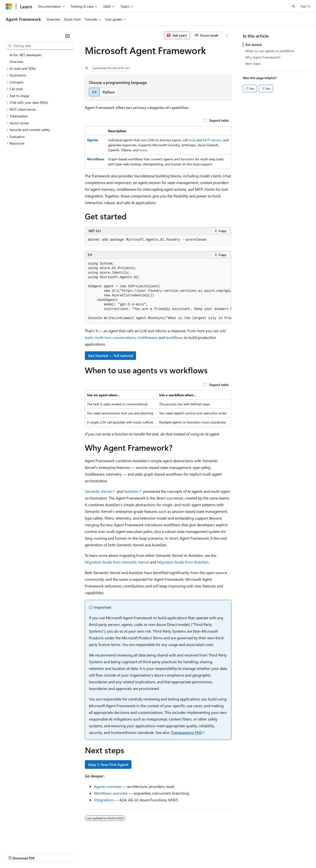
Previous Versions (43, 854)
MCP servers (212, 140)
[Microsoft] (9, 6)
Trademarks (198, 854)
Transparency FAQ (186, 732)
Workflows (96, 159)
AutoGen (131, 491)
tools (192, 140)
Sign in (305, 6)
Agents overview (108, 786)
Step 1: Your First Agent (108, 764)
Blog (65, 854)
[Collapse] (67, 36)
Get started (253, 45)
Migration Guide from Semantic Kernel (117, 562)
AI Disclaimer (15, 854)
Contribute (86, 854)
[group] (158, 291)
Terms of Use (175, 854)
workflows (174, 337)
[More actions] (227, 35)
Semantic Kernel (98, 491)
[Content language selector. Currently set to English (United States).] (28, 842)
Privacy (104, 854)
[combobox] (40, 46)
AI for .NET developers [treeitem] (26, 55)
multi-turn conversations (115, 337)
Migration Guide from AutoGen (183, 562)
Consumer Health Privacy (137, 854)
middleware (147, 337)
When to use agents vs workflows (270, 51)
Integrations (104, 800)
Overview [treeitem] (16, 62)
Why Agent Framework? (263, 57)
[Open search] (294, 6)
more (143, 150)
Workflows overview (111, 793)
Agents (93, 140)
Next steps (253, 63)
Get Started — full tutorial (110, 355)
